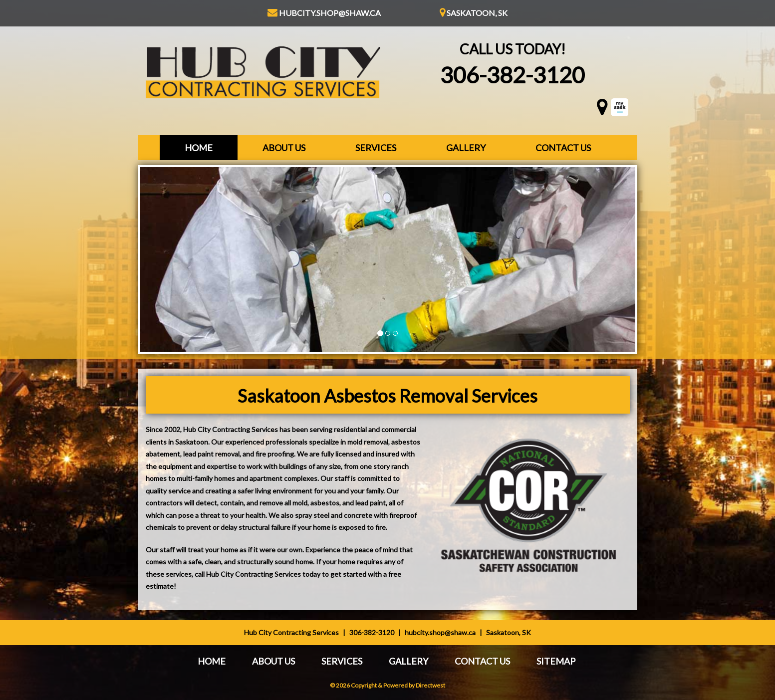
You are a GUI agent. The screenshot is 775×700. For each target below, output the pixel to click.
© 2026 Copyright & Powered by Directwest (387, 685)
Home (199, 148)
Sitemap (556, 661)
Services (376, 148)
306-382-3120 (513, 75)
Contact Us (563, 148)
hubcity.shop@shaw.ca (324, 13)
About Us (284, 148)
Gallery (466, 148)
